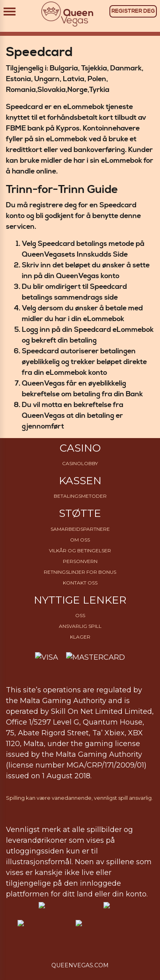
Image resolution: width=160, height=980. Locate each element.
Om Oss (80, 540)
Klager (80, 637)
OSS (80, 615)
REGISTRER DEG (133, 11)
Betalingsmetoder (80, 496)
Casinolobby (80, 463)
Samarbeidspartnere (80, 529)
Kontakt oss (80, 583)
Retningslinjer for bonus (80, 572)
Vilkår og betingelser (80, 550)
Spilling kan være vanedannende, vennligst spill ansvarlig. (79, 798)
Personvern (80, 561)
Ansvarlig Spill (80, 626)
